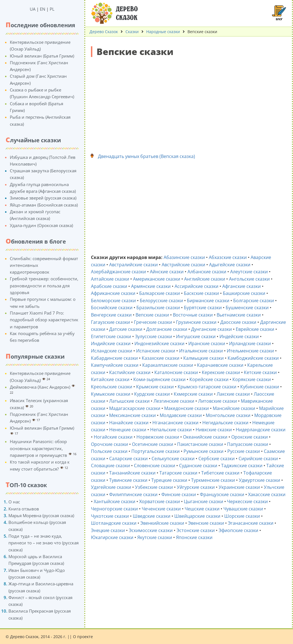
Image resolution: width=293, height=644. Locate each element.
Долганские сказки (167, 329)
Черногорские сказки (114, 509)
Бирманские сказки (208, 301)
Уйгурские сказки (196, 487)
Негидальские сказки (225, 423)
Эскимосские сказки (151, 530)
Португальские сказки (155, 451)
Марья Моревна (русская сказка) (41, 515)
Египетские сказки (111, 336)
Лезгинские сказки (174, 401)
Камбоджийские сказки (253, 358)
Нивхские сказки (214, 430)
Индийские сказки (111, 343)
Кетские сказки (260, 372)
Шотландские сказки (114, 523)
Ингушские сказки (196, 336)
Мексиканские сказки (132, 415)
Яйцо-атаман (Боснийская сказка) (44, 205)
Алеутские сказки (249, 272)
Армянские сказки (151, 286)
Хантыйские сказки (115, 501)
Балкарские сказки (160, 293)
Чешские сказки (202, 509)
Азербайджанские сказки (118, 272)
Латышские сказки (129, 401)
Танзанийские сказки (132, 473)
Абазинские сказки (184, 257)
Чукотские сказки (110, 516)
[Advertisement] (189, 102)
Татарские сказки (178, 473)
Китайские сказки (110, 379)
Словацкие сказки (110, 466)
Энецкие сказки (108, 530)
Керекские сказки (221, 372)
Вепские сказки (152, 315)
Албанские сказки (207, 272)
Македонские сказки (186, 408)
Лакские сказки (233, 394)
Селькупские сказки (173, 459)
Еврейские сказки (255, 329)
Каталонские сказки (176, 372)
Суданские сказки (198, 466)
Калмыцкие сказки (203, 358)
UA (33, 9)
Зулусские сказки (154, 336)
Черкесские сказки (247, 501)
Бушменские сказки (247, 308)
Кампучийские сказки (115, 365)
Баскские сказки (201, 293)
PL (52, 9)
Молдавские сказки (181, 415)
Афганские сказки (242, 286)
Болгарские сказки (254, 301)
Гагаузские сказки (110, 322)
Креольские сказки (112, 387)
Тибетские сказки (220, 473)
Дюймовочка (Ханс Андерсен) (40, 387)
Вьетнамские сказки (239, 315)
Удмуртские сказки (259, 480)
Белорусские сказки (161, 301)
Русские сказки (244, 451)
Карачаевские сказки (220, 365)
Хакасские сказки (267, 494)
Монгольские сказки (228, 415)
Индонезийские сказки (159, 343)
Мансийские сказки (234, 408)
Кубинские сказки (260, 387)
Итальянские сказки (201, 351)
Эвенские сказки (206, 523)
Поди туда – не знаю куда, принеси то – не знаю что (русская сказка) (44, 543)
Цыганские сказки (203, 501)
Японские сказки (194, 537)
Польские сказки (109, 451)
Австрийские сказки (183, 265)
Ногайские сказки (113, 437)
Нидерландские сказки (261, 430)
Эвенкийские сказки (162, 523)
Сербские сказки (217, 459)
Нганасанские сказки (175, 423)
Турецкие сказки (169, 480)
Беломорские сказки (113, 301)
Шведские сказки (152, 516)
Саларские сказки (128, 459)
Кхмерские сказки (193, 394)
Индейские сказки (239, 336)
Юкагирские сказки (112, 537)
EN (43, 9)
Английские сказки (205, 279)
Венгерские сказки (111, 315)
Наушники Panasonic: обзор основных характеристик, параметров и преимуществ (38, 448)
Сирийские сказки (258, 459)
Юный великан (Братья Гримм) (42, 56)
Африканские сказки (113, 293)
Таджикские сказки (242, 466)
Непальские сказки (171, 430)
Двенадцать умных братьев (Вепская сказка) (146, 156)
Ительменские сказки (250, 351)
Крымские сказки (155, 387)
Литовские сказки (218, 401)
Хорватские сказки (160, 501)
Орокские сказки (249, 437)
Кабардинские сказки (114, 358)
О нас (14, 502)
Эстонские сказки (196, 530)
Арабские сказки (109, 286)
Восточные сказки (193, 315)
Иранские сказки (207, 343)
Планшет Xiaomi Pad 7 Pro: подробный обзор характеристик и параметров (44, 320)
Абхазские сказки (228, 257)
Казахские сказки (161, 358)
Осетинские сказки (153, 444)
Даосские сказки (238, 322)
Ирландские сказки (250, 343)
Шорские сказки (242, 516)
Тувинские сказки (128, 480)
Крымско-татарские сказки (207, 387)
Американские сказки (157, 279)
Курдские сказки (152, 394)
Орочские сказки (109, 444)
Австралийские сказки (133, 265)
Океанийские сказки (205, 437)
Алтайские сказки (110, 279)
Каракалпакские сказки (168, 365)
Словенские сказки (154, 466)
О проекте (83, 637)
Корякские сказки (252, 379)
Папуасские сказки (248, 444)
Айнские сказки (167, 272)
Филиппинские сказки (133, 494)
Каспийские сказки (130, 372)
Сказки (132, 32)
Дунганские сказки (211, 329)
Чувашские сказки (243, 509)
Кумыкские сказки (111, 394)
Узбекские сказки (154, 487)
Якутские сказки (155, 537)
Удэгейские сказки (111, 487)
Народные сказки (163, 32)
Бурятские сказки (203, 308)
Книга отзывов (24, 509)
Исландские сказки (112, 351)
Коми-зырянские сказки (159, 379)
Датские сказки (126, 329)
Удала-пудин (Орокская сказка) (41, 225)
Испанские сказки (156, 351)
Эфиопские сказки (238, 530)
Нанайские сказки (129, 423)
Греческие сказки (153, 322)
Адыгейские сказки (230, 265)
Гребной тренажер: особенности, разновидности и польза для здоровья (44, 286)
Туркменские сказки (213, 480)
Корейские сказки (209, 379)
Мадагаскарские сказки (135, 408)
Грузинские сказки (196, 322)
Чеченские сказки (161, 509)
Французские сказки (222, 494)
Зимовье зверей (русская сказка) (43, 198)
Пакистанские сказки (200, 444)
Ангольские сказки (249, 279)
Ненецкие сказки (128, 430)
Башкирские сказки (244, 293)
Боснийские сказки (112, 308)
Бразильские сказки (158, 308)
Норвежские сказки (158, 437)
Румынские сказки (203, 451)
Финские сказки (179, 494)
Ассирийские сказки (196, 286)
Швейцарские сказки (197, 516)
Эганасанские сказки (251, 523)
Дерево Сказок (104, 32)
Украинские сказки (239, 487)
